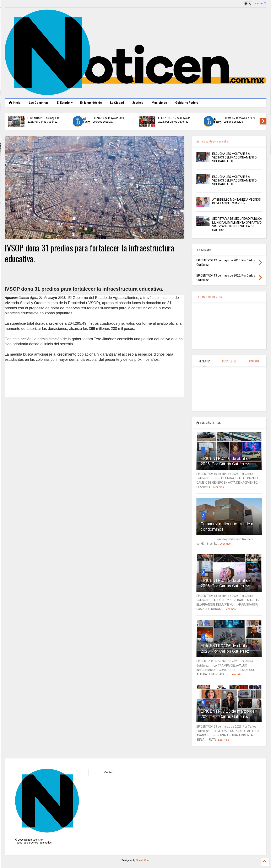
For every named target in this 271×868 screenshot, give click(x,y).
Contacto (110, 772)
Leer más (218, 487)
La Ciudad (117, 103)
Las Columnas (39, 103)
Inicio (15, 103)
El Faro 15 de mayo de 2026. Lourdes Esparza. (240, 120)
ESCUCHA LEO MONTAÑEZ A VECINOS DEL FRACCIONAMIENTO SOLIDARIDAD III (234, 157)
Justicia (138, 103)
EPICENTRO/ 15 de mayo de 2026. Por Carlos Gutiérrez (174, 120)
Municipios (159, 103)
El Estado (65, 103)
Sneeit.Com (143, 860)
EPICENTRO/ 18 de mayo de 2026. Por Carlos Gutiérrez (43, 120)
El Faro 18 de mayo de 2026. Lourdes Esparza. (109, 120)
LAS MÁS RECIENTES (209, 297)
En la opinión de (91, 103)
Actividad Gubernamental (213, 141)
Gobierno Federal (187, 103)
